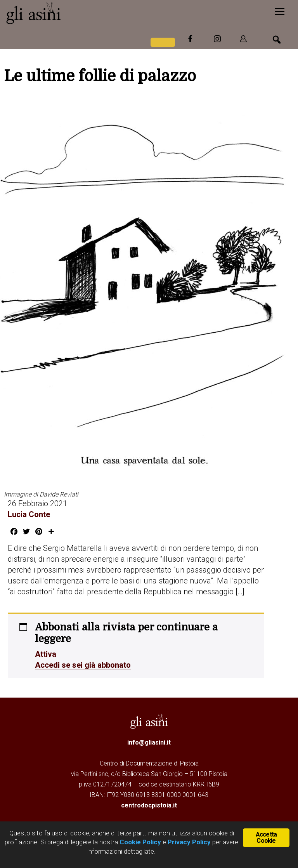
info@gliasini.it (149, 742)
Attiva (46, 654)
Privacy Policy (189, 842)
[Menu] (280, 11)
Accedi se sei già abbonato (83, 665)
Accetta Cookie (266, 838)
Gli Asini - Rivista (64, 13)
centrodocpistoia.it (149, 805)
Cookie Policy (139, 842)
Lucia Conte (29, 514)
